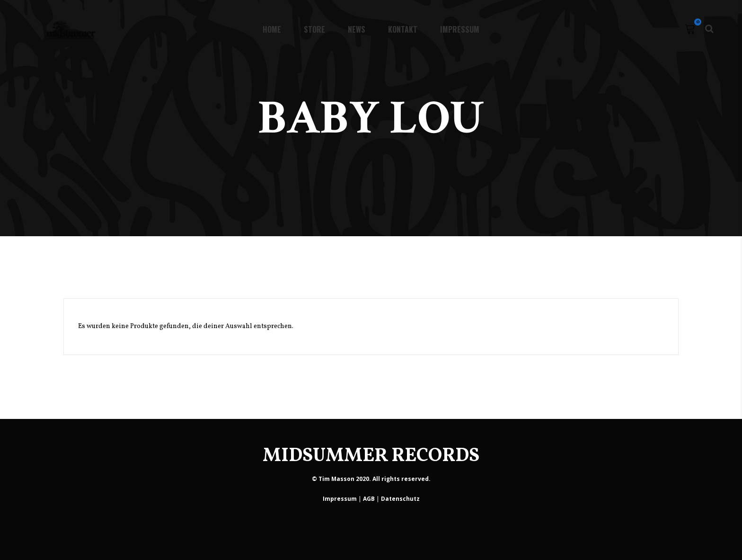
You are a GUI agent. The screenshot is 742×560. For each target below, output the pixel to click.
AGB (369, 499)
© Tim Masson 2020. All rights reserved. (371, 479)
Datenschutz (400, 499)
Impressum (340, 499)
